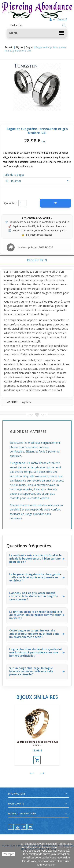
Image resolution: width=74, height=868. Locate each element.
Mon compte (16, 804)
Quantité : (10, 203)
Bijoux (20, 47)
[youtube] (17, 827)
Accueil (9, 47)
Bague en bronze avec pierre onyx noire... (37, 743)
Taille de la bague (14, 175)
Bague (29, 47)
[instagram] (30, 827)
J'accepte (8, 854)
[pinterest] (24, 827)
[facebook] (11, 827)
